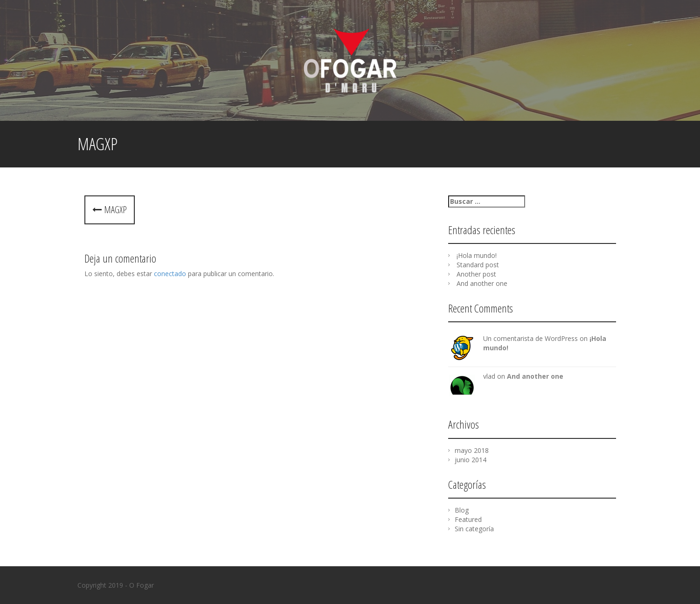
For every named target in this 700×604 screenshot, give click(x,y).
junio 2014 (471, 460)
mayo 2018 (472, 450)
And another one (482, 283)
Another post (476, 274)
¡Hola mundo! (477, 255)
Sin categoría (474, 529)
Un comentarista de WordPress (530, 338)
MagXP (110, 210)
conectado (170, 274)
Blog (462, 510)
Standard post (478, 265)
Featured (468, 519)
